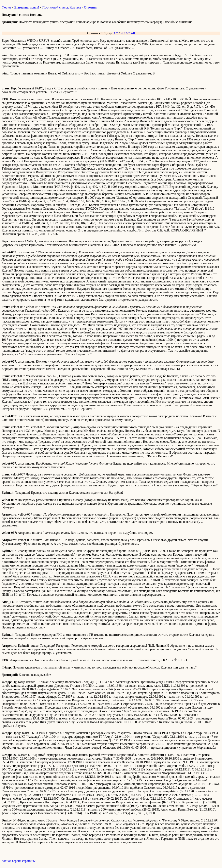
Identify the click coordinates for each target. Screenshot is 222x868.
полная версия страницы (19, 861)
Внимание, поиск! (27, 7)
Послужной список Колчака (62, 7)
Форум (6, 7)
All (133, 33)
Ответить (90, 7)
